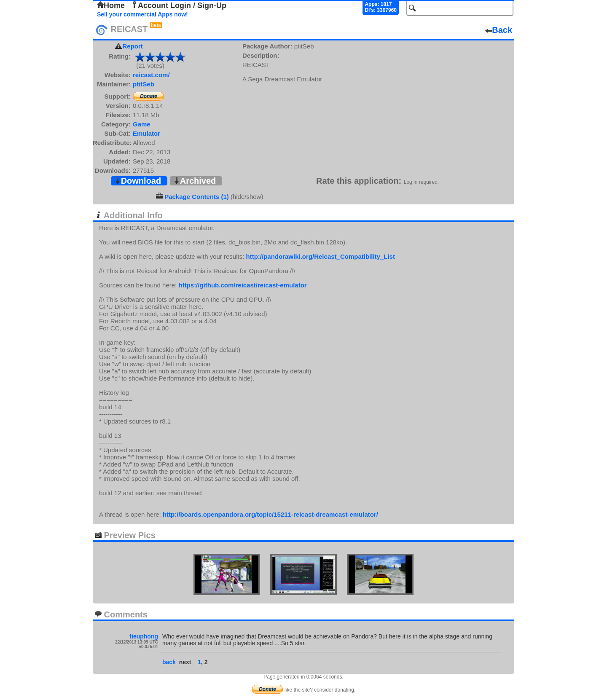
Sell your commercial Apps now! (142, 14)
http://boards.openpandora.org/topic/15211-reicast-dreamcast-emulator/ (270, 514)
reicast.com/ (151, 75)
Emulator (146, 133)
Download (138, 181)
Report (133, 46)
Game (142, 124)
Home (111, 5)
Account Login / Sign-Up (179, 5)
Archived (195, 181)
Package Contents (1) (197, 197)
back (169, 662)
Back (499, 30)
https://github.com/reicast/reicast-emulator (242, 285)
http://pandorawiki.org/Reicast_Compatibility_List (321, 256)
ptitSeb (144, 84)
